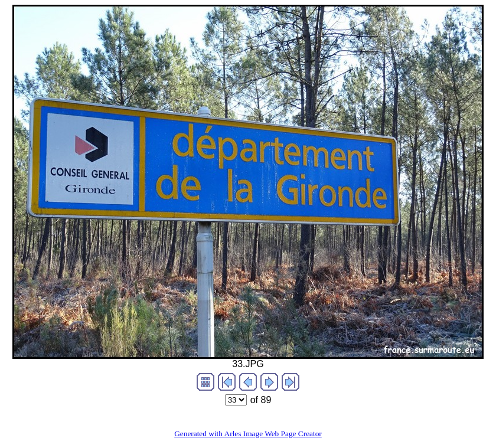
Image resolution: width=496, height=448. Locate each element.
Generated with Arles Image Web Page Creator (248, 434)
